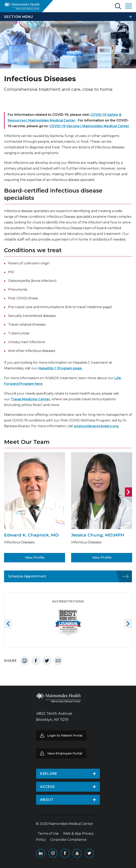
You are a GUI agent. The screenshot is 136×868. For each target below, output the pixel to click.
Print (25, 661)
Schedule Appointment (27, 576)
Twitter (47, 661)
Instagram (53, 853)
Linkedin (41, 853)
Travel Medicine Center (30, 399)
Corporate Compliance (68, 840)
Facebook (36, 661)
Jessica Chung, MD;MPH (98, 535)
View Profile (35, 558)
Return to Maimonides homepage (22, 6)
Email (58, 661)
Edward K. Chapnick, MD (31, 535)
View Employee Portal (65, 753)
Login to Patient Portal (65, 735)
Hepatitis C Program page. (60, 368)
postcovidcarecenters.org (96, 426)
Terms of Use (48, 834)
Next (128, 492)
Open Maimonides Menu (129, 6)
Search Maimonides (118, 6)
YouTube (77, 853)
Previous (8, 624)
